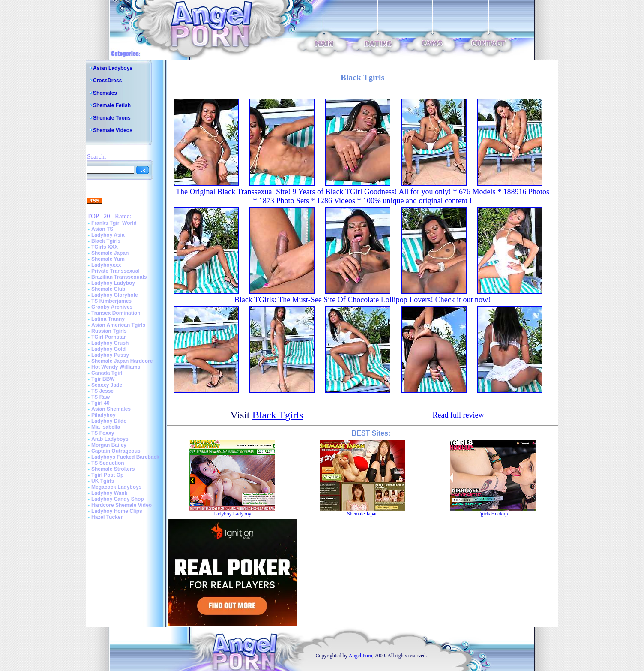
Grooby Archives (112, 307)
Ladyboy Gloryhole (115, 295)
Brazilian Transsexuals (119, 277)
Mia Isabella (106, 427)
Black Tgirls (106, 241)
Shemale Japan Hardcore (122, 361)
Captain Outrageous (116, 451)
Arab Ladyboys (110, 439)
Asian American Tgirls (118, 325)
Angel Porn (361, 656)
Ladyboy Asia (108, 235)
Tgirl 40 (100, 403)
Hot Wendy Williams (116, 367)
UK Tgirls (103, 481)
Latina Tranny (108, 319)
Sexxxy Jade (107, 385)
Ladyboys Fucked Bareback (125, 457)
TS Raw (100, 397)
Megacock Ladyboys (116, 487)
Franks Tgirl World (114, 223)
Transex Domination (116, 313)
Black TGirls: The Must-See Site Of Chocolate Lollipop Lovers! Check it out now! (362, 300)
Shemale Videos (113, 130)
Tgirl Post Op (107, 475)
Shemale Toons (112, 118)
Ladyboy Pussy (110, 355)
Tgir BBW (103, 379)
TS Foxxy (103, 433)
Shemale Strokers (113, 469)
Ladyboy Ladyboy (113, 283)
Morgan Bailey (109, 445)
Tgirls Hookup (493, 514)
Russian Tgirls (109, 331)
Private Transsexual (115, 271)
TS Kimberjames (111, 301)
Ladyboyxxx (106, 265)
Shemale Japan (110, 253)
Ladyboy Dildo (109, 421)
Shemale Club (108, 289)
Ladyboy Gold (108, 349)
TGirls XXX (105, 247)
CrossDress (107, 81)
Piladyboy (103, 415)
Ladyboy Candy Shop (118, 499)
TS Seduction (108, 463)
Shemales (105, 93)
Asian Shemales (111, 409)
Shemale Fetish (112, 105)
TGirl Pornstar (109, 337)
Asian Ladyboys (113, 68)
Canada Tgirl (107, 373)
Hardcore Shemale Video (121, 505)
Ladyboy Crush (110, 343)
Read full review (458, 415)
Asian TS (102, 229)
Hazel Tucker (107, 517)
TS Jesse (102, 391)
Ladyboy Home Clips (117, 511)
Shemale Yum (108, 259)
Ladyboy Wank (109, 493)
